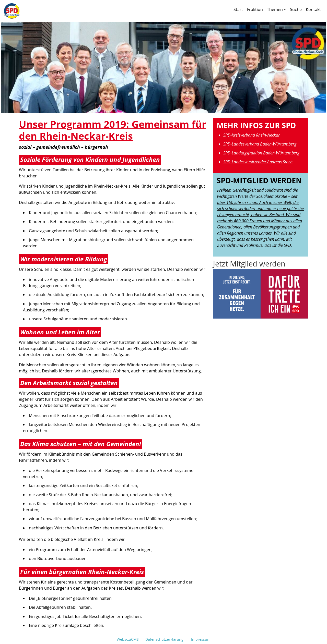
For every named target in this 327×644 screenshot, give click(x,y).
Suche (296, 9)
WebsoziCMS (128, 639)
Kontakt (313, 9)
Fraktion (255, 9)
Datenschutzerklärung (164, 639)
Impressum (201, 639)
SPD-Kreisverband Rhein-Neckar (252, 135)
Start (238, 9)
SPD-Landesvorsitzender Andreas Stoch (258, 162)
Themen (276, 9)
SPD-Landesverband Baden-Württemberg (260, 144)
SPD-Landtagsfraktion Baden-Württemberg (261, 153)
